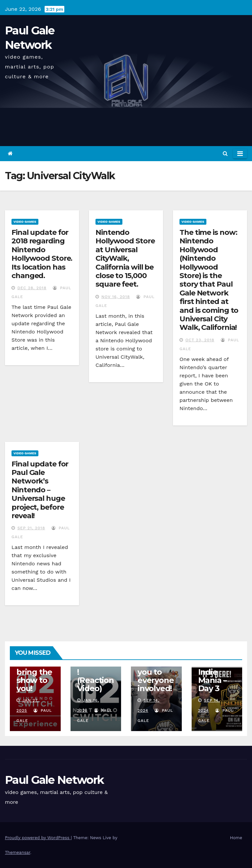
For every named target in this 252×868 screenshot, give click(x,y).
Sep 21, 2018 (31, 528)
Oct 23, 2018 (200, 340)
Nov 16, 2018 (116, 297)
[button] (225, 153)
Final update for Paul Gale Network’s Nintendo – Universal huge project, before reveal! (40, 490)
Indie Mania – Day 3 (213, 680)
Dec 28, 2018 (32, 288)
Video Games (25, 222)
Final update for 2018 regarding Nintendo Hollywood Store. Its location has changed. (42, 254)
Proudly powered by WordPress (38, 838)
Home (236, 838)
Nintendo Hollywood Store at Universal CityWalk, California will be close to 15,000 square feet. (125, 258)
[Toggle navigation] (240, 154)
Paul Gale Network (54, 780)
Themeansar (18, 852)
